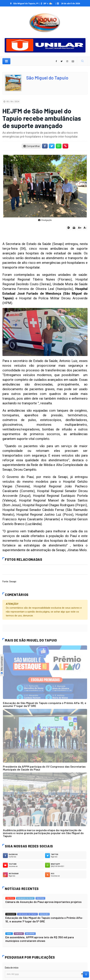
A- (85, 228)
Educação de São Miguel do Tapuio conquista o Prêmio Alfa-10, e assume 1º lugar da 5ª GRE (45, 704)
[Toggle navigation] (6, 61)
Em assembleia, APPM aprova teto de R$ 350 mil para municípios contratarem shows (40, 939)
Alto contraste (2, 665)
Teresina (19, 934)
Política (10, 898)
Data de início (12, 968)
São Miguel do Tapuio (47, 78)
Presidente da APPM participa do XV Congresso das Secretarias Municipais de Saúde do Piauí (44, 768)
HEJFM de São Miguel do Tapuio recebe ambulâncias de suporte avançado (42, 118)
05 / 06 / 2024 (11, 102)
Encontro (30, 934)
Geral (9, 934)
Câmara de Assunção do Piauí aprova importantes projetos (43, 902)
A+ (80, 228)
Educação (11, 914)
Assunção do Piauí (25, 898)
